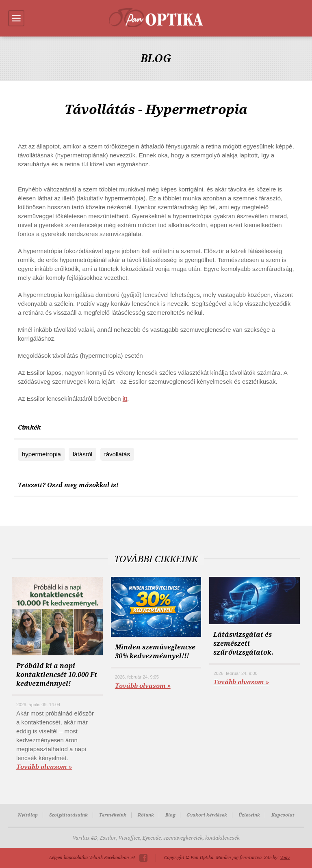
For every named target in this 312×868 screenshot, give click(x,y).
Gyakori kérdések (207, 815)
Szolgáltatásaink (68, 815)
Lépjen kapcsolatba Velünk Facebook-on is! (92, 858)
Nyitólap (28, 815)
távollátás (117, 454)
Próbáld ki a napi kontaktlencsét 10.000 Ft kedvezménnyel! (57, 675)
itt (125, 399)
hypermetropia (41, 454)
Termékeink (113, 815)
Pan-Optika (156, 17)
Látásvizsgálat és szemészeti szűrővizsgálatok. (243, 643)
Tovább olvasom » (44, 767)
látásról (82, 454)
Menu (16, 18)
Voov (285, 858)
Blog (170, 815)
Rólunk (146, 815)
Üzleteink (249, 815)
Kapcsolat (283, 815)
